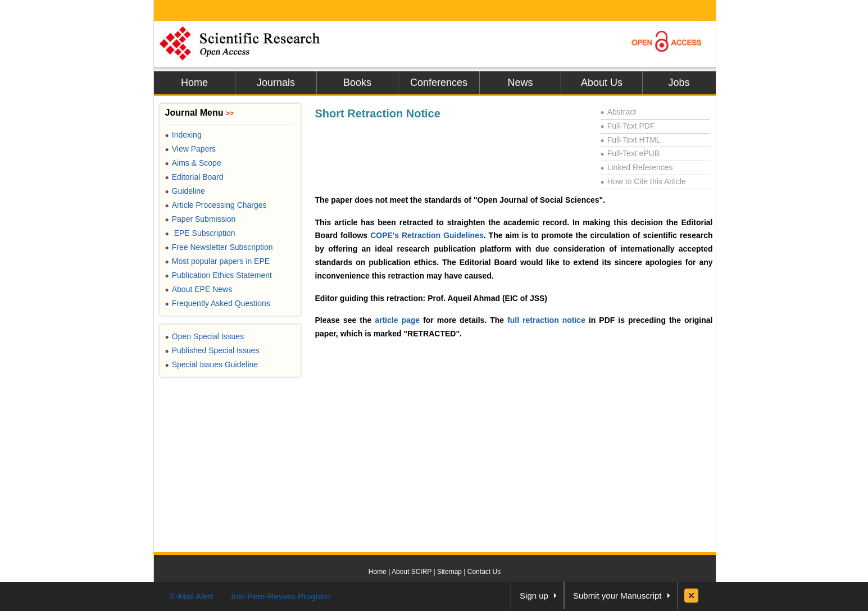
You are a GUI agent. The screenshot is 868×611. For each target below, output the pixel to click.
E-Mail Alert (192, 596)
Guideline (185, 191)
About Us (602, 83)
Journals (276, 83)
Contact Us (484, 572)
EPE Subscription (200, 233)
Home (194, 83)
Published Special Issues (212, 350)
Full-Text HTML (631, 140)
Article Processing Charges (216, 205)
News (520, 83)
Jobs (679, 83)
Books (357, 83)
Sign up (534, 596)
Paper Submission (201, 219)
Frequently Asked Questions (218, 303)
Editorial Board (194, 177)
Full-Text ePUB (630, 153)
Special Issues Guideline (212, 364)
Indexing (183, 135)
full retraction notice (546, 320)
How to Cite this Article (643, 181)
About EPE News (199, 289)
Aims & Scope (193, 163)
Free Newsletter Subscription (219, 247)
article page (397, 320)
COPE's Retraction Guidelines (427, 235)
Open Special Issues (205, 336)
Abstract (619, 112)
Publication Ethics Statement (219, 275)
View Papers (191, 149)
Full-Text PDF (628, 126)
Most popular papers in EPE (218, 261)
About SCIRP (412, 572)
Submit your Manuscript (617, 596)
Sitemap (449, 572)
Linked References (637, 167)
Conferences (439, 83)
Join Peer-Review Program (280, 596)
